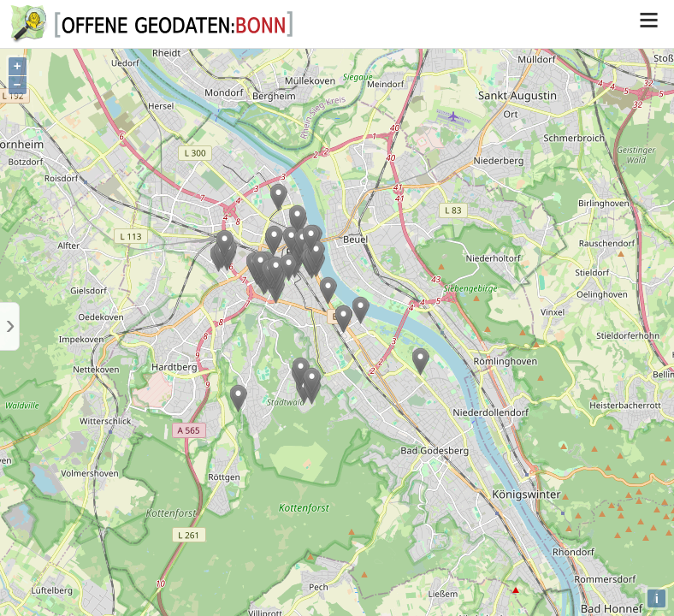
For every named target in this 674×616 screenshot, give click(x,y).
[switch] (649, 24)
